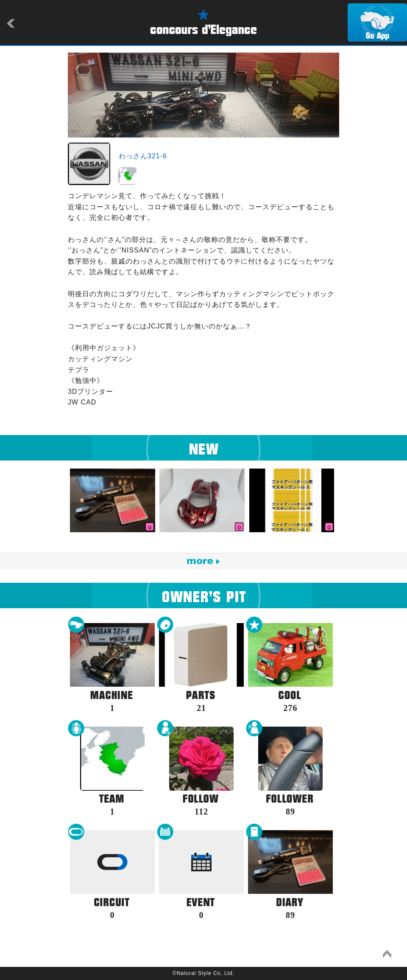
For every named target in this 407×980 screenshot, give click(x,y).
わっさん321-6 (143, 156)
